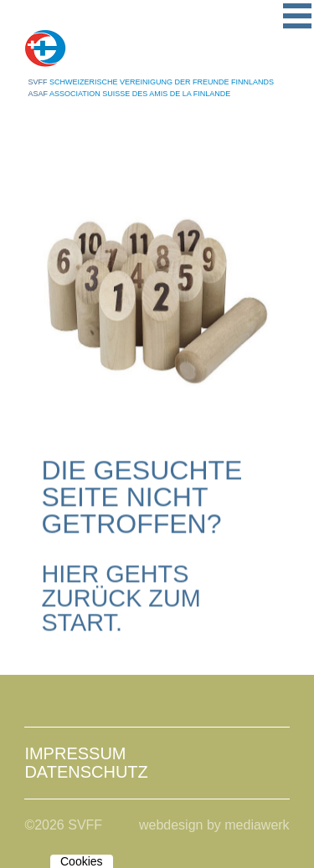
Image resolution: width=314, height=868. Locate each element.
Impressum (75, 753)
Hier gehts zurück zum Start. (121, 599)
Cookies (82, 861)
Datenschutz (86, 772)
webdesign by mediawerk (214, 825)
